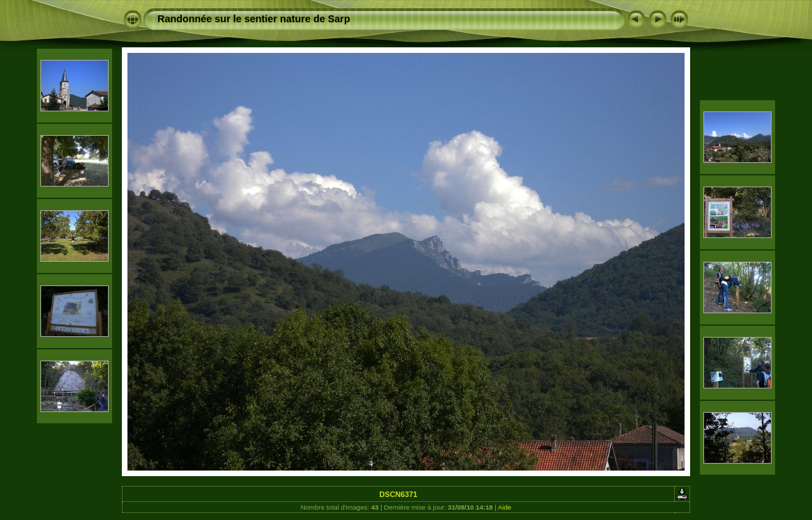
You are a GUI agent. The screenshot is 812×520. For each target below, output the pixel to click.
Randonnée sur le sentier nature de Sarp (254, 19)
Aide (505, 507)
